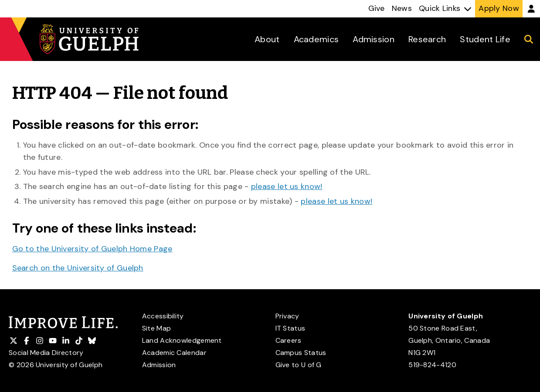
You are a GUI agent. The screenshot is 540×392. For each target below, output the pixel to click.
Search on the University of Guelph (78, 268)
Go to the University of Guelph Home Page (92, 249)
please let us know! (287, 186)
